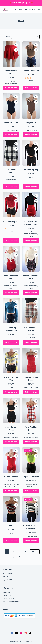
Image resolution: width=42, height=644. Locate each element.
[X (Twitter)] (16, 633)
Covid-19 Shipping (10, 574)
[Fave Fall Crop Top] (11, 205)
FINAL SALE (29, 484)
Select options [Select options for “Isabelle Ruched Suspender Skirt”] (31, 241)
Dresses (34, 234)
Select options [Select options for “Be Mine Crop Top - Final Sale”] (31, 541)
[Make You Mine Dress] (31, 410)
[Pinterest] (26, 633)
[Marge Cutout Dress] (11, 410)
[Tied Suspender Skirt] (11, 259)
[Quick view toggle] (16, 50)
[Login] (19, 9)
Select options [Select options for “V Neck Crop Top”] (31, 187)
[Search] (12, 9)
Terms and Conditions (11, 601)
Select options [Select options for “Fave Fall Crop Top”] (11, 241)
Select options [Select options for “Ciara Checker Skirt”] (11, 187)
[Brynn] (11, 509)
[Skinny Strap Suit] (11, 106)
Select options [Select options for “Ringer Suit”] (31, 135)
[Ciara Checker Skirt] (11, 153)
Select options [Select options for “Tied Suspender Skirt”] (11, 293)
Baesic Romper (11, 477)
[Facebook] (12, 633)
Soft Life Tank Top (31, 71)
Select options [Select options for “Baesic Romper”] (11, 491)
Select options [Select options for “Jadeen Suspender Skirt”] (31, 293)
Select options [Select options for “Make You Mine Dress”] (31, 442)
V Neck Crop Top (31, 170)
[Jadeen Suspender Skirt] (31, 259)
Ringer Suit (31, 123)
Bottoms (11, 81)
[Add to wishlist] (16, 45)
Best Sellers (11, 180)
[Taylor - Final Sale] (31, 460)
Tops (31, 81)
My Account (7, 580)
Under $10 (31, 486)
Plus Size (34, 388)
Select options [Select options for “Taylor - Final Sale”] (31, 491)
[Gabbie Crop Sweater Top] (11, 311)
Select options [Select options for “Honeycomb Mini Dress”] (31, 392)
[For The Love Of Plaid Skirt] (31, 311)
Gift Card (6, 577)
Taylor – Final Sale (31, 477)
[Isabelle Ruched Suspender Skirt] (31, 205)
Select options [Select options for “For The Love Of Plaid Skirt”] (31, 342)
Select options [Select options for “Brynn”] (11, 541)
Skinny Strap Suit (11, 123)
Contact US (7, 595)
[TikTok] (30, 633)
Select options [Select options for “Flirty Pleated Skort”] (11, 88)
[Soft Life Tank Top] (31, 54)
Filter (7, 37)
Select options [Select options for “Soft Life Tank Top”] (31, 88)
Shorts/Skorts (11, 83)
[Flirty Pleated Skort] (11, 54)
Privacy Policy (8, 598)
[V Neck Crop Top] (31, 153)
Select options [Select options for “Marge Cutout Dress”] (11, 442)
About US (6, 592)
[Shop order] (38, 37)
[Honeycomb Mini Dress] (31, 361)
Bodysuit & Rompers (11, 130)
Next (35, 552)
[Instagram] (21, 633)
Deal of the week (11, 486)
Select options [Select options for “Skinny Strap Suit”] (11, 135)
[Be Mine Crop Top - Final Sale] (31, 509)
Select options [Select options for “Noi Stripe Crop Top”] (11, 392)
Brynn (11, 526)
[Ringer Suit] (31, 106)
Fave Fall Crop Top (11, 222)
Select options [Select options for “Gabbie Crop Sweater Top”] (11, 342)
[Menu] (39, 9)
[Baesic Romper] (11, 460)
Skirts (15, 182)
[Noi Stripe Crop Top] (11, 361)
